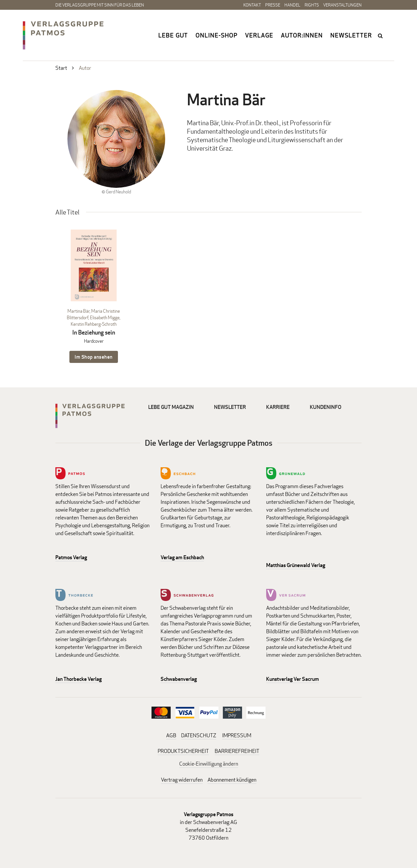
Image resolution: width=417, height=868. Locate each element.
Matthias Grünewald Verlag (296, 565)
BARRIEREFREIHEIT (237, 751)
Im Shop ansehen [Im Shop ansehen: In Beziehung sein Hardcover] (94, 357)
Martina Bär (79, 311)
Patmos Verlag (71, 557)
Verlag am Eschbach (182, 557)
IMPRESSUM (237, 735)
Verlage (259, 35)
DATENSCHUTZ (199, 735)
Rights (312, 5)
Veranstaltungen (342, 5)
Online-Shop (216, 35)
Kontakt (252, 5)
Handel (292, 5)
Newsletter (351, 35)
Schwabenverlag (179, 679)
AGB (171, 735)
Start (61, 68)
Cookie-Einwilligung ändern (209, 764)
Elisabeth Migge (105, 317)
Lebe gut (173, 35)
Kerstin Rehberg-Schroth (94, 324)
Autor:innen (302, 35)
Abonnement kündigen (232, 780)
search (381, 36)
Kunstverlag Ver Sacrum (293, 679)
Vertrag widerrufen (182, 780)
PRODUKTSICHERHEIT (183, 751)
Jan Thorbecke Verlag (79, 679)
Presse (273, 5)
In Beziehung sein (94, 332)
